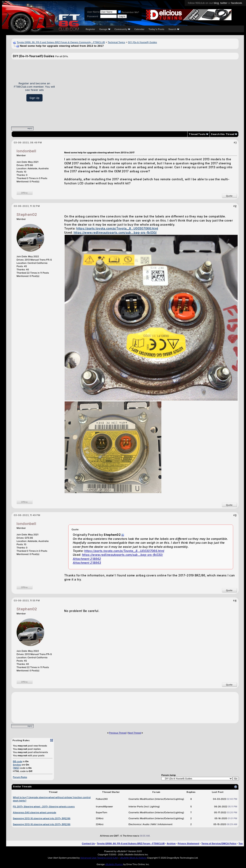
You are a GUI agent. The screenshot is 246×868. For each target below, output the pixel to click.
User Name (93, 12)
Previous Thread (118, 733)
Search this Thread (223, 134)
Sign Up (34, 98)
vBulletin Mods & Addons (133, 858)
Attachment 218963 (87, 563)
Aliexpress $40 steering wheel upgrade (35, 812)
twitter (224, 3)
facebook (237, 3)
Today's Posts (157, 29)
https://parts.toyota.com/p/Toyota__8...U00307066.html (117, 228)
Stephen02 (27, 214)
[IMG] (16, 768)
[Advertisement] (148, 91)
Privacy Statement (189, 843)
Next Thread (135, 733)
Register (90, 29)
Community (122, 29)
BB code (18, 761)
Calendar (139, 29)
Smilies (17, 765)
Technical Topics (116, 42)
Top (241, 843)
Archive (171, 843)
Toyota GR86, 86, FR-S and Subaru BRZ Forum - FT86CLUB (131, 843)
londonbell (26, 151)
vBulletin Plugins (114, 864)
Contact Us (88, 843)
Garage (105, 29)
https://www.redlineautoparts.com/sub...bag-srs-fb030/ (115, 232)
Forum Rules (20, 777)
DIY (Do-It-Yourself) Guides (142, 42)
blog (216, 3)
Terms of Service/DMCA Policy (219, 843)
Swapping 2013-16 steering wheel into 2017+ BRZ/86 (42, 818)
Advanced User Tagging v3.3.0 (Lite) (99, 858)
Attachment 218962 (87, 559)
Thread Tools (197, 134)
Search (174, 29)
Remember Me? (129, 12)
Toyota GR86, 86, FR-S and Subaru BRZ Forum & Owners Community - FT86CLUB (61, 42)
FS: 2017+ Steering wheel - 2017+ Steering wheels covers (44, 807)
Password (93, 16)
